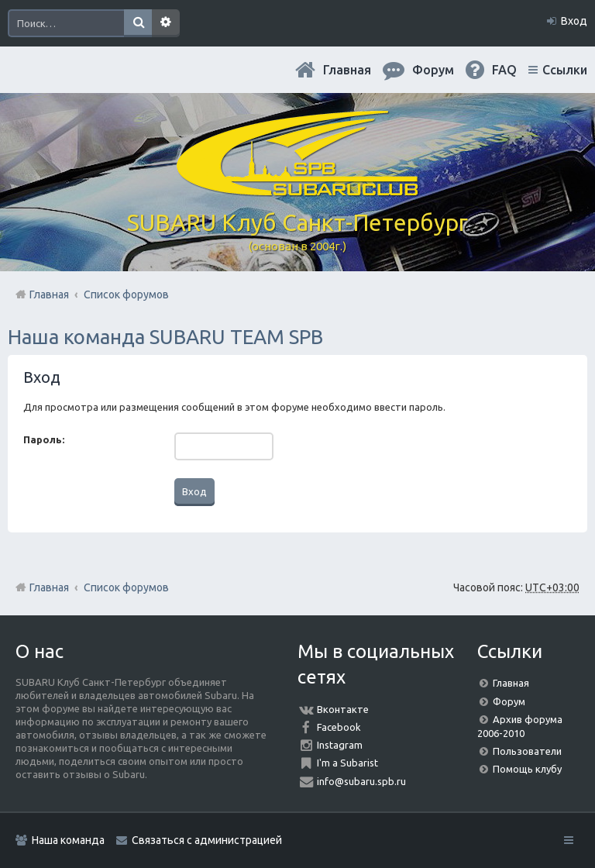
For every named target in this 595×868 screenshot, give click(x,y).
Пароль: (44, 439)
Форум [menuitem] (433, 70)
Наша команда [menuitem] (68, 840)
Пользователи (527, 751)
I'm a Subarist (347, 763)
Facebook (339, 727)
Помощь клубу (527, 769)
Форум (509, 701)
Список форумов (126, 587)
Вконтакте (343, 709)
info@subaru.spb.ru (361, 781)
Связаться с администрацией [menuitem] (207, 840)
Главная (347, 70)
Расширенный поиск (166, 23)
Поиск (138, 23)
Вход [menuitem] (574, 21)
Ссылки (565, 70)
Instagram (340, 745)
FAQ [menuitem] (504, 70)
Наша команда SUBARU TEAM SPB (165, 337)
